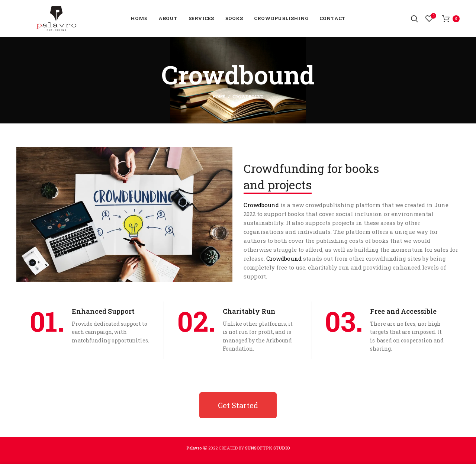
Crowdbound (261, 205)
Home (219, 96)
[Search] (414, 19)
